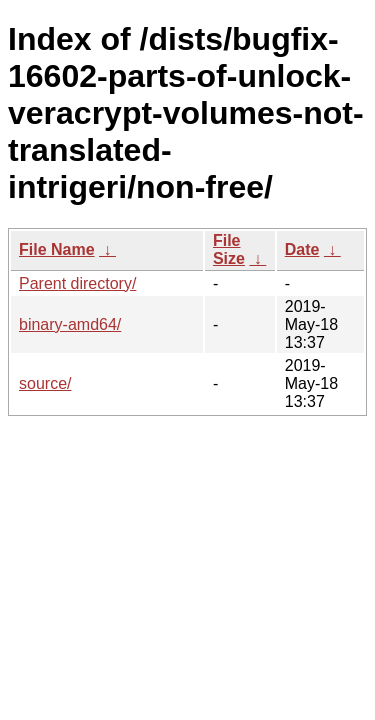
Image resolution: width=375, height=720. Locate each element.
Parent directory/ (77, 283)
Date (302, 249)
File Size (229, 249)
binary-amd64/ (70, 324)
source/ (45, 383)
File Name (57, 249)
